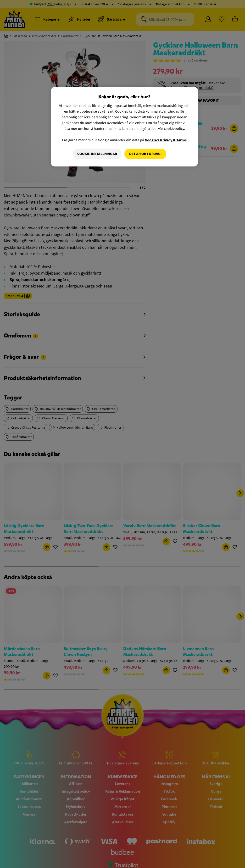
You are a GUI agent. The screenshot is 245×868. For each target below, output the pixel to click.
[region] (124, 127)
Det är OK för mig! (145, 154)
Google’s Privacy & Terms (166, 140)
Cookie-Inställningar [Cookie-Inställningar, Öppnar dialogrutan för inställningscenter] (97, 154)
